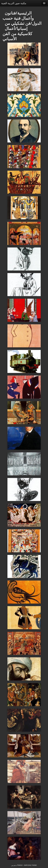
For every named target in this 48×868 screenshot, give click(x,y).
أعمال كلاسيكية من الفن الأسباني (17, 34)
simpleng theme (30, 865)
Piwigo (20, 865)
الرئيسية (24, 13)
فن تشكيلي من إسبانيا (18, 26)
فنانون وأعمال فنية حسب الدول (22, 18)
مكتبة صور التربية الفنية (14, 3)
